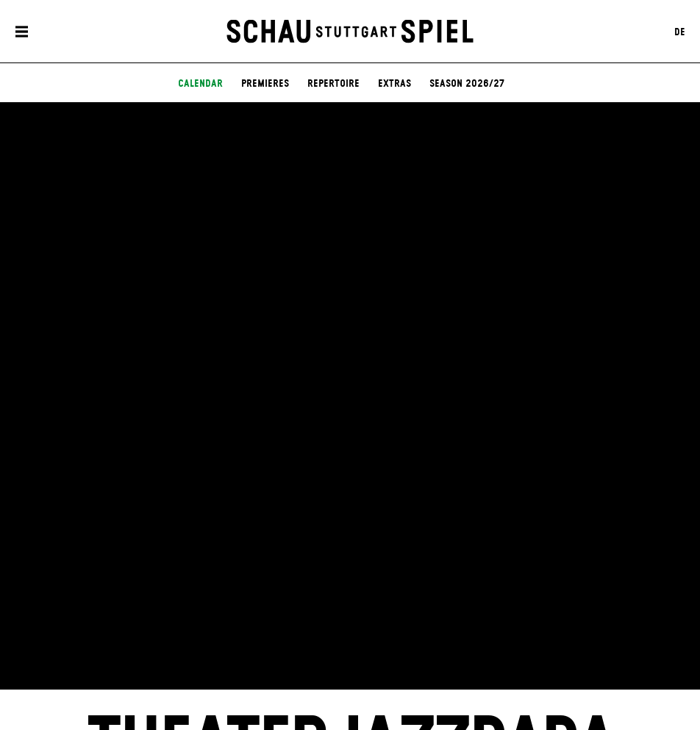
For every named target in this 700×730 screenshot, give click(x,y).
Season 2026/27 (467, 84)
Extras (394, 84)
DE (680, 32)
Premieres (265, 84)
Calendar (200, 84)
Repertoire (333, 84)
